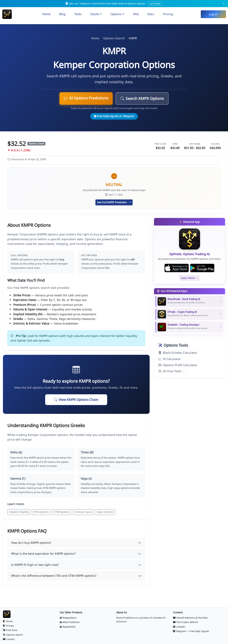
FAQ (136, 14)
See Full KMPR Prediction (114, 202)
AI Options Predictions (86, 98)
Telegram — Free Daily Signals (191, 631)
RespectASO (68, 627)
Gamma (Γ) (18, 478)
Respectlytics (68, 618)
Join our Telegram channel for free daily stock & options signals (114, 3)
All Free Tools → (172, 371)
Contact (9, 639)
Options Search (114, 38)
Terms (8, 621)
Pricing (168, 14)
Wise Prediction (70, 622)
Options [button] (116, 14)
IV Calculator (170, 359)
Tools (78, 14)
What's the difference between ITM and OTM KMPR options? (54, 576)
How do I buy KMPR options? (31, 543)
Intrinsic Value (83, 512)
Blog (62, 14)
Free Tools (10, 630)
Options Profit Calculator (178, 365)
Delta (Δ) (16, 452)
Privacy (9, 626)
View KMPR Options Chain (76, 400)
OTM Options (61, 512)
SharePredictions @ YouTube (190, 618)
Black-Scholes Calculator (178, 353)
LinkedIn (179, 627)
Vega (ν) (86, 478)
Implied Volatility (19, 512)
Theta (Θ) (87, 452)
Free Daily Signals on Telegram (114, 116)
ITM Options (41, 512)
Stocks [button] (95, 14)
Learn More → (189, 278)
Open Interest (105, 512)
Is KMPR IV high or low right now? (35, 565)
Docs (151, 14)
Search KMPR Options (142, 98)
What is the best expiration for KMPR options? (43, 554)
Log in (213, 14)
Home (46, 14)
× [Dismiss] (224, 3)
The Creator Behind (185, 622)
